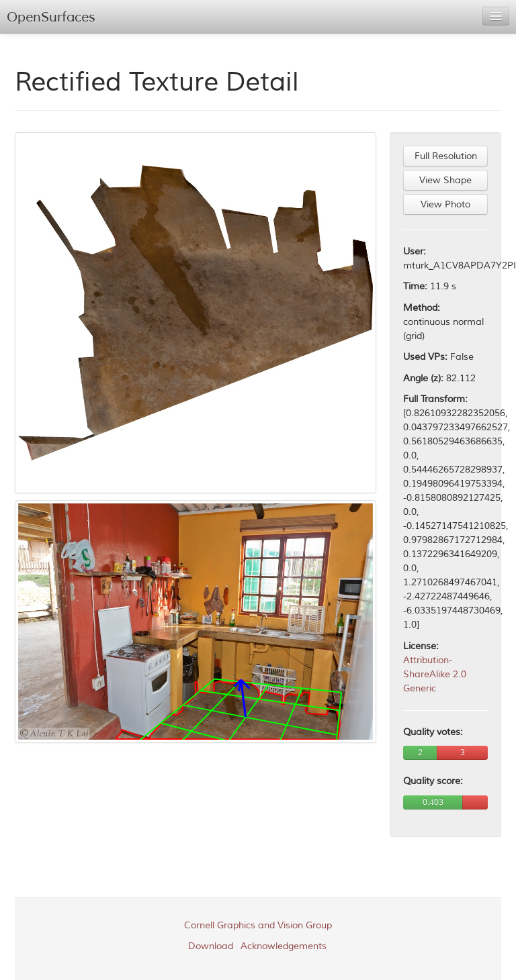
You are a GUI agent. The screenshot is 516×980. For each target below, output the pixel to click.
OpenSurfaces (51, 17)
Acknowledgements (284, 946)
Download (211, 946)
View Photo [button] (445, 204)
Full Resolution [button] (446, 156)
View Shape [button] (445, 180)
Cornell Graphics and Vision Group (258, 925)
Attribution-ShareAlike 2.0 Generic (435, 674)
